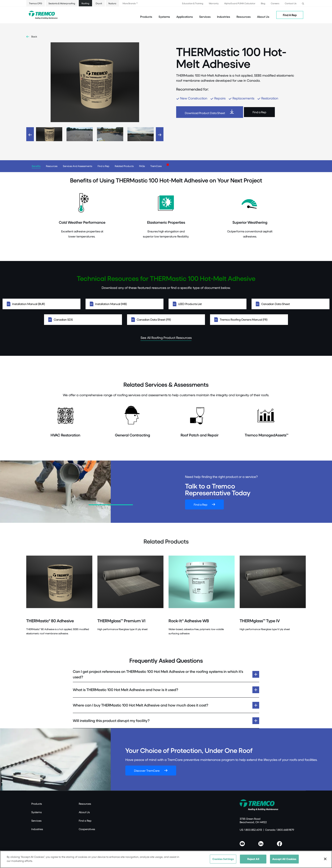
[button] (303, 3)
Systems (37, 812)
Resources (244, 17)
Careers (275, 3)
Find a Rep (259, 112)
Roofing (85, 3)
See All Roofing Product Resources (166, 337)
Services (36, 821)
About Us (263, 17)
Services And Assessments (77, 166)
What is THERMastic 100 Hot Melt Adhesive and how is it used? (125, 690)
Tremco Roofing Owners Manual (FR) (249, 320)
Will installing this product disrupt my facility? (111, 721)
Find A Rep (290, 15)
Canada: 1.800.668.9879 (280, 830)
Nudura (112, 3)
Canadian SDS (83, 320)
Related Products (124, 166)
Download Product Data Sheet (205, 113)
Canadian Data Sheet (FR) (166, 320)
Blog (263, 3)
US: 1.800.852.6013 (251, 830)
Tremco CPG (36, 3)
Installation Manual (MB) (125, 304)
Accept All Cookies (284, 859)
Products (146, 17)
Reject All (253, 859)
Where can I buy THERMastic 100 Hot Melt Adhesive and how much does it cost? (140, 705)
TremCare (156, 166)
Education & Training (193, 3)
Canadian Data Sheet (290, 304)
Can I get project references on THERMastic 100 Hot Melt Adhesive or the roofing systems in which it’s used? (158, 674)
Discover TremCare (147, 771)
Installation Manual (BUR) (41, 304)
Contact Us (291, 3)
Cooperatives (87, 829)
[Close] (325, 859)
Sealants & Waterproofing (62, 3)
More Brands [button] (129, 3)
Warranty (214, 3)
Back (34, 37)
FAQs (142, 166)
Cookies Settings (223, 859)
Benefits (36, 166)
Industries (37, 829)
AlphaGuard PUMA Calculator (240, 3)
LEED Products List (207, 304)
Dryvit (99, 3)
